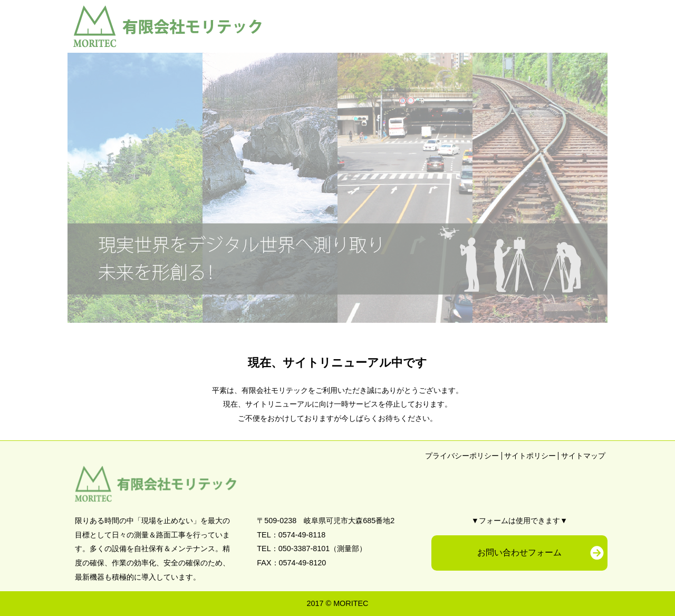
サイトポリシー (530, 456)
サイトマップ (583, 456)
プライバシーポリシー (462, 456)
